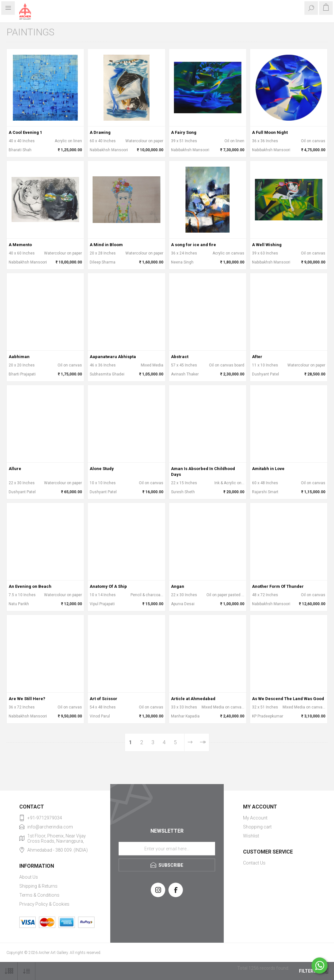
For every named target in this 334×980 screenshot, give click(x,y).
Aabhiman (19, 357)
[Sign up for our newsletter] (167, 849)
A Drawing (100, 132)
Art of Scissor (104, 699)
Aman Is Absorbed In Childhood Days (203, 472)
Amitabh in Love (268, 469)
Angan (178, 586)
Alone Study (102, 469)
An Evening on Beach (30, 586)
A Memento (20, 245)
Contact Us (254, 863)
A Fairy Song (184, 132)
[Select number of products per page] (9, 971)
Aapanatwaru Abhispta (113, 357)
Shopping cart (257, 827)
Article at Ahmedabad (193, 699)
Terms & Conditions (39, 895)
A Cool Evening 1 (25, 132)
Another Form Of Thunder (278, 586)
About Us (29, 877)
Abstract (180, 357)
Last (202, 742)
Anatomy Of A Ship (108, 586)
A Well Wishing (267, 245)
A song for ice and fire (194, 245)
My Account (255, 818)
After (257, 357)
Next (190, 742)
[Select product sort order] (27, 971)
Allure (15, 469)
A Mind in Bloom (106, 245)
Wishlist (251, 836)
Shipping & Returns (38, 886)
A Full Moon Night (270, 132)
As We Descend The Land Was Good (288, 699)
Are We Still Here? (27, 699)
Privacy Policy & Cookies (44, 904)
